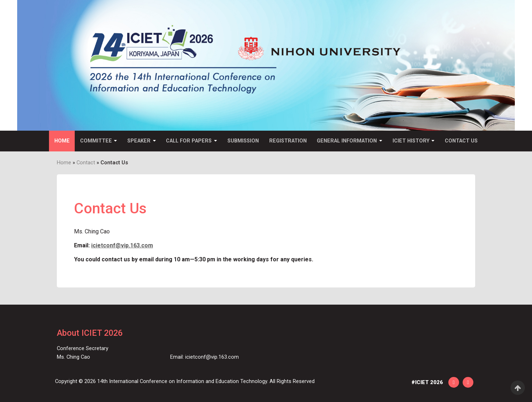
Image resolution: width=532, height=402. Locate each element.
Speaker (139, 141)
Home (62, 141)
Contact (86, 163)
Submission (243, 141)
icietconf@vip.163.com (122, 245)
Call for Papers (189, 141)
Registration (288, 141)
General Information (347, 141)
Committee (96, 141)
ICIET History (411, 141)
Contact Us (461, 141)
